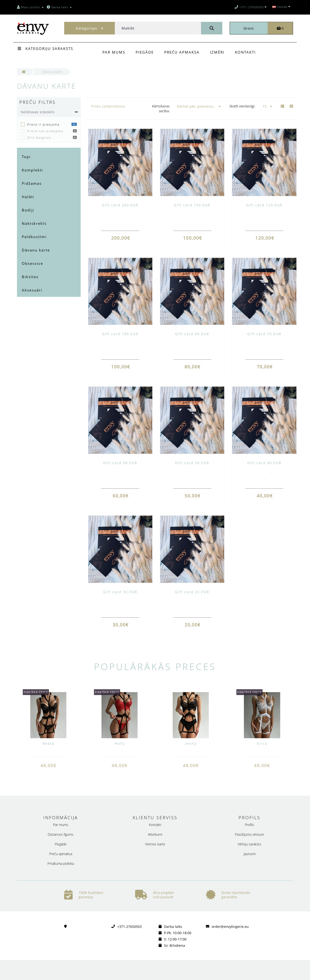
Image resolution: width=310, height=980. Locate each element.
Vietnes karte (155, 844)
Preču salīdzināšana (108, 106)
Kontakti (245, 52)
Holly (120, 743)
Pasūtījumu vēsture (249, 834)
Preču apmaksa (182, 52)
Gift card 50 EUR (192, 463)
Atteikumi (155, 834)
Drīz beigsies (39, 138)
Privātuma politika (61, 863)
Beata (48, 743)
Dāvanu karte (36, 250)
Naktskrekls (34, 223)
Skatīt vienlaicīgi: (242, 106)
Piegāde (145, 52)
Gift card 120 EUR (264, 205)
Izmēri (217, 52)
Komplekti (32, 170)
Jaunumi (250, 854)
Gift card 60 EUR (120, 463)
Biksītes (30, 277)
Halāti (28, 197)
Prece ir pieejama (43, 124)
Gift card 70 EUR (264, 334)
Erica (262, 743)
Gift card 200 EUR (120, 205)
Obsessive (32, 263)
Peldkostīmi (34, 237)
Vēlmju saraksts (249, 844)
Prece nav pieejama (45, 131)
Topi (26, 157)
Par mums (114, 52)
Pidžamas (32, 183)
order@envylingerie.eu (230, 927)
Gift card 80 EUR (192, 334)
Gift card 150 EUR (192, 205)
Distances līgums (61, 834)
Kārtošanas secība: (161, 109)
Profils (249, 825)
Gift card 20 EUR (192, 592)
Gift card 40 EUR (264, 463)
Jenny (191, 743)
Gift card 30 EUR (120, 592)
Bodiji (28, 210)
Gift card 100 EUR (120, 334)
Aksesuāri (32, 290)
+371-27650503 (129, 927)
